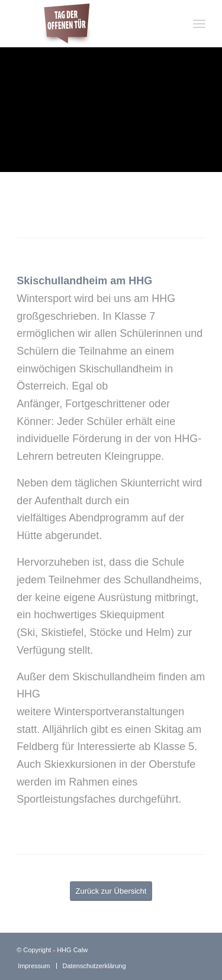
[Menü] (199, 24)
